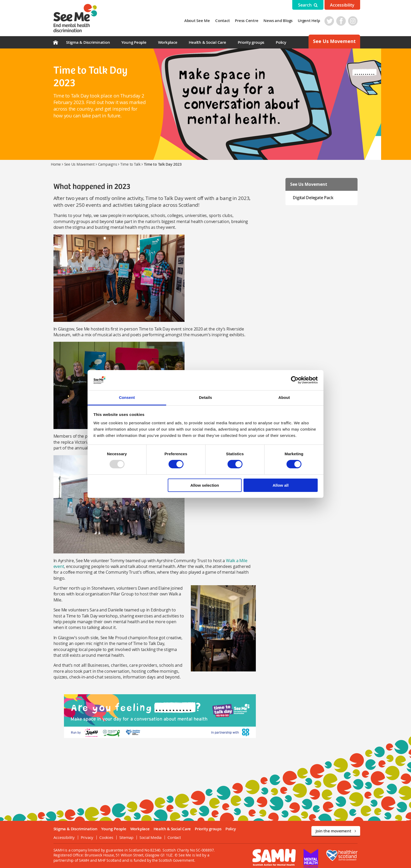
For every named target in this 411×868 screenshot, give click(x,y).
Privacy (84, 832)
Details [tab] (206, 397)
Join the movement (336, 826)
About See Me (199, 21)
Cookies (104, 832)
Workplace (168, 42)
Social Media (148, 832)
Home (56, 164)
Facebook (344, 21)
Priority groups (251, 42)
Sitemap (124, 832)
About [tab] (284, 397)
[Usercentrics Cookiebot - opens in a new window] (295, 380)
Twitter (332, 21)
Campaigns (108, 164)
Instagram (355, 21)
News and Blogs (281, 21)
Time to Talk (130, 164)
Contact (225, 21)
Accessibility (342, 5)
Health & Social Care (207, 42)
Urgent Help (311, 21)
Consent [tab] (127, 397)
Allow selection (205, 485)
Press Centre (249, 21)
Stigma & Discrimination (88, 42)
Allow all (281, 485)
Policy (281, 42)
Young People (134, 42)
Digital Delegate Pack (314, 198)
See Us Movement (334, 41)
